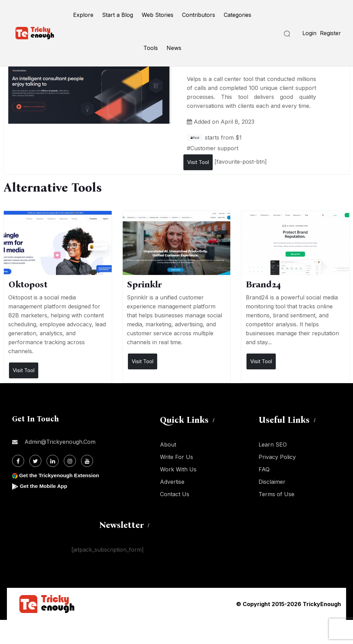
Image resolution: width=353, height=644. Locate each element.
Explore (83, 15)
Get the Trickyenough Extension (61, 475)
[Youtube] (87, 461)
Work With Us (178, 469)
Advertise (172, 482)
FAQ (264, 469)
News (174, 48)
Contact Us (175, 494)
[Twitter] (35, 461)
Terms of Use (276, 494)
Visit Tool (198, 162)
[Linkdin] (53, 461)
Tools (151, 48)
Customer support (214, 148)
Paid (195, 138)
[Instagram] (70, 461)
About (168, 444)
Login (309, 33)
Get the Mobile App (45, 486)
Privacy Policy (277, 457)
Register (330, 33)
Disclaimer (272, 482)
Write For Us (176, 457)
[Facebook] (18, 461)
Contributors (199, 15)
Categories (238, 15)
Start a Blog (118, 15)
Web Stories (158, 15)
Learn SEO (273, 444)
